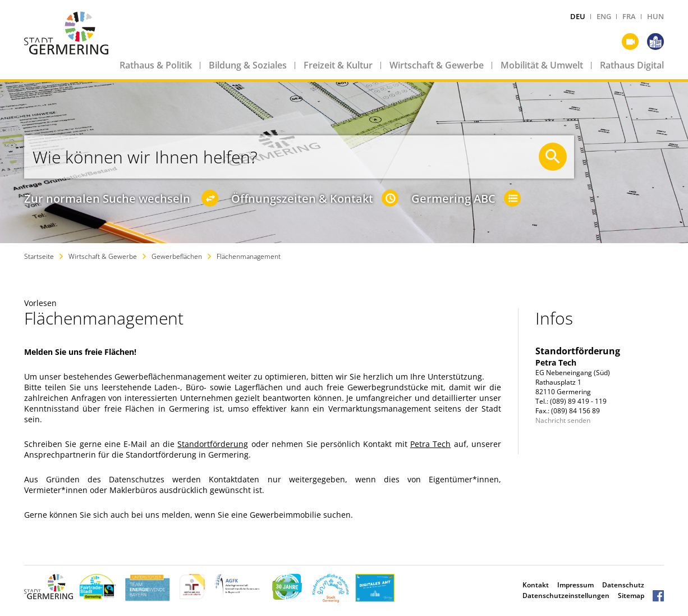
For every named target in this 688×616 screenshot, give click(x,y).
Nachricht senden (563, 420)
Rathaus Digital (632, 65)
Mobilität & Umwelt (542, 65)
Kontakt (536, 585)
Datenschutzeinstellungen (566, 596)
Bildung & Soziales (248, 65)
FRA (629, 16)
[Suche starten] (553, 157)
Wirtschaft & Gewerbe (437, 65)
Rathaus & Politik (156, 65)
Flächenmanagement (249, 256)
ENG (604, 16)
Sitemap (631, 596)
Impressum (575, 585)
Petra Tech (430, 444)
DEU (578, 16)
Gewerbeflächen (177, 256)
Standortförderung (213, 444)
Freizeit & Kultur (338, 65)
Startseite (39, 256)
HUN (655, 16)
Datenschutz (623, 585)
